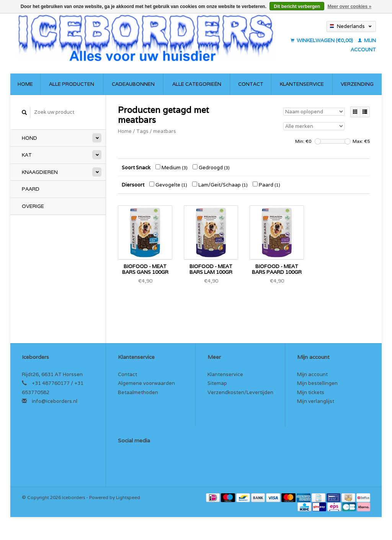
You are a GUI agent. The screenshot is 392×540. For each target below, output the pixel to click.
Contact (251, 84)
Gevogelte (168, 185)
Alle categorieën (197, 84)
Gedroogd (211, 168)
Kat (27, 155)
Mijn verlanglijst (316, 401)
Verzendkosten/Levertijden (240, 392)
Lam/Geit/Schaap (220, 185)
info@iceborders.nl (55, 401)
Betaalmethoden (138, 392)
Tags (142, 131)
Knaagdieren (40, 172)
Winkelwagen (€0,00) (322, 40)
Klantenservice (302, 84)
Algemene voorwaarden (146, 383)
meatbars (165, 131)
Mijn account (312, 374)
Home (25, 84)
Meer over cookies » (349, 7)
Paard (31, 189)
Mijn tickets (311, 392)
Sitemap (217, 383)
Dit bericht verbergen (297, 7)
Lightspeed (128, 497)
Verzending (357, 84)
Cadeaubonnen (133, 84)
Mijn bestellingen (317, 383)
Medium (171, 168)
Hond (29, 138)
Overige (33, 206)
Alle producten (72, 84)
